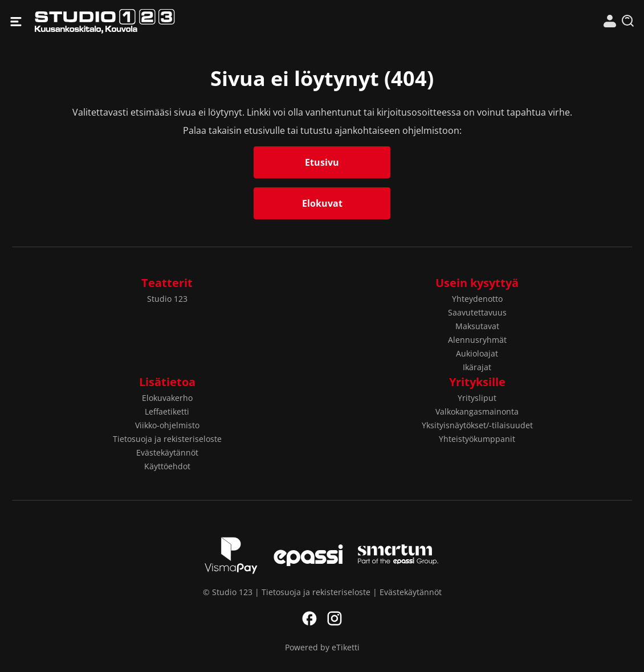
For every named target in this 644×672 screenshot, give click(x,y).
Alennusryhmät (477, 340)
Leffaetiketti (167, 411)
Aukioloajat (477, 353)
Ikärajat (477, 367)
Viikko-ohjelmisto (167, 425)
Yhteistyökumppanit (477, 439)
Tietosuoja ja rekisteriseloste (167, 439)
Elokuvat (322, 203)
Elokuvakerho (167, 398)
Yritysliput (477, 398)
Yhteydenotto (477, 299)
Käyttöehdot (167, 466)
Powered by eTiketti (322, 647)
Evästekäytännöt (167, 452)
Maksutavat (477, 326)
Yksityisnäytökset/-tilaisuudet (477, 425)
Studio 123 (178, 21)
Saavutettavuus (477, 312)
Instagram (335, 618)
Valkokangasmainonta (477, 411)
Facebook (309, 618)
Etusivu (322, 162)
